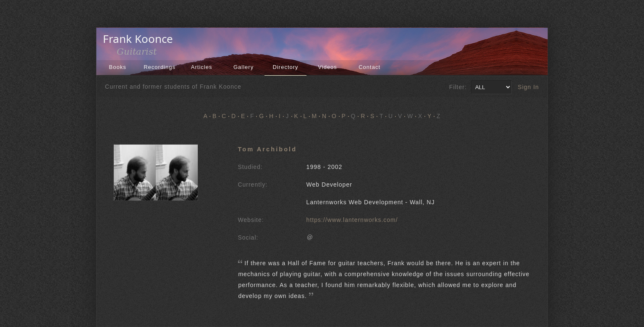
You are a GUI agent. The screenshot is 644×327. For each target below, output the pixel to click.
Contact (369, 67)
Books (118, 67)
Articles (202, 67)
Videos (327, 67)
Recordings (160, 67)
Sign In (528, 87)
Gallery (243, 67)
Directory (286, 67)
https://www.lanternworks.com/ (352, 220)
